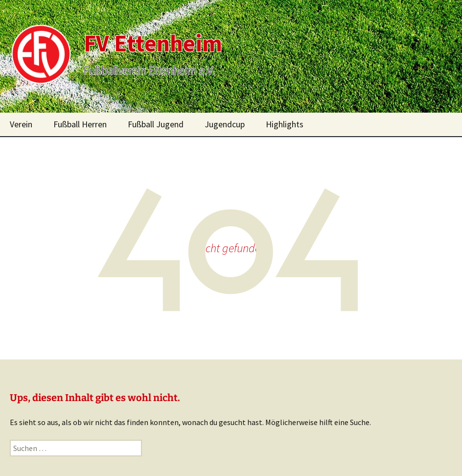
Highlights (285, 124)
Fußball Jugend (156, 124)
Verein (21, 124)
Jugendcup (225, 124)
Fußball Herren (80, 124)
